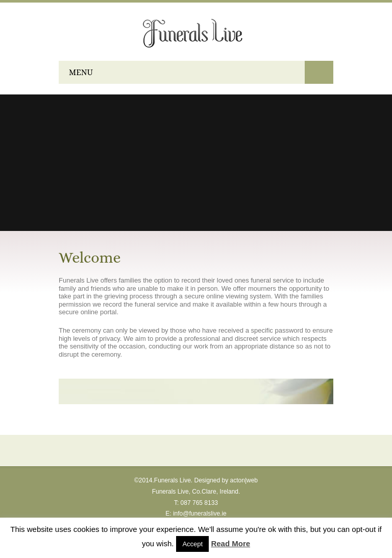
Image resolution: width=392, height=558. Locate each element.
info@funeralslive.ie (200, 514)
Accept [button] (192, 544)
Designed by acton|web (226, 480)
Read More (230, 543)
